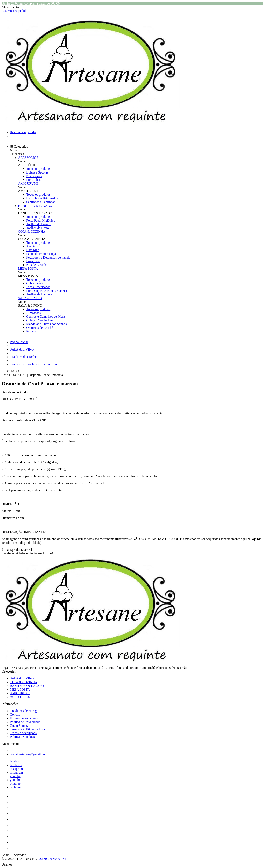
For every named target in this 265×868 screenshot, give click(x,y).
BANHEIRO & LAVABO (35, 206)
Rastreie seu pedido (14, 11)
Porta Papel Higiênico (41, 220)
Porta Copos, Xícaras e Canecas (47, 291)
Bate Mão (33, 250)
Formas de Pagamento (24, 718)
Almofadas (33, 313)
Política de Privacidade (25, 722)
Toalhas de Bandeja (39, 294)
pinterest (16, 783)
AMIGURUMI (28, 183)
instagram (16, 769)
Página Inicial (19, 342)
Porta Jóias (33, 180)
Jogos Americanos (38, 287)
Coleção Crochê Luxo (41, 320)
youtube (15, 776)
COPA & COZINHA (32, 232)
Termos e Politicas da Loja (27, 729)
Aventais (32, 246)
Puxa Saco (33, 261)
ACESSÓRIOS (28, 158)
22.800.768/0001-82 (53, 859)
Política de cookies (22, 737)
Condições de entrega (24, 711)
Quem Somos (19, 726)
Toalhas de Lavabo (39, 224)
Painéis (31, 331)
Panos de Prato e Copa (41, 254)
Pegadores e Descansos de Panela (48, 257)
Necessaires (34, 176)
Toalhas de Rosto (38, 228)
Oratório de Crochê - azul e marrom (33, 364)
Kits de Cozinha (37, 265)
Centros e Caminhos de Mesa (46, 317)
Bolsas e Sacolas (37, 172)
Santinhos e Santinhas (41, 202)
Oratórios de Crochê (40, 328)
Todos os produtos (38, 169)
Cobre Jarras (35, 283)
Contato (15, 715)
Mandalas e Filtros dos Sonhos (46, 324)
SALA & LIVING (30, 298)
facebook (16, 761)
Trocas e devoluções (23, 733)
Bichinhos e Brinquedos (42, 198)
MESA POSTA (28, 268)
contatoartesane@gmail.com (29, 754)
